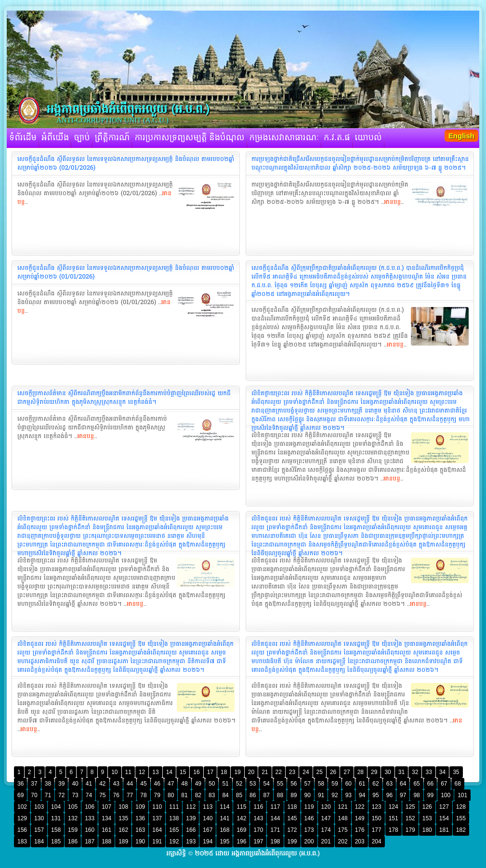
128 (461, 807)
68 (458, 784)
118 (292, 807)
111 (174, 807)
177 (377, 830)
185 (56, 841)
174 (326, 830)
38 (48, 784)
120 (326, 807)
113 (208, 807)
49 (198, 784)
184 (39, 841)
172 (292, 830)
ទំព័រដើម (23, 138)
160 (90, 830)
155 (461, 818)
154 (444, 818)
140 (208, 818)
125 (410, 807)
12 (142, 772)
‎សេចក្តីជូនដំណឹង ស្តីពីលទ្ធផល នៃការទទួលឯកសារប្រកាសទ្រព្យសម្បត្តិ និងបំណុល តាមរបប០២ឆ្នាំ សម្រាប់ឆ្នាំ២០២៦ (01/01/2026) (126, 272)
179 (410, 830)
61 (362, 784)
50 (212, 784)
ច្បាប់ (82, 138)
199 (292, 841)
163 (140, 830)
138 (174, 818)
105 (73, 807)
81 (184, 795)
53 (253, 784)
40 (75, 784)
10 (114, 772)
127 (444, 807)
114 (224, 807)
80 (171, 795)
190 (140, 841)
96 (389, 795)
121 (343, 807)
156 (22, 830)
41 (89, 784)
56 (294, 784)
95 (375, 795)
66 (430, 784)
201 (326, 841)
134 (106, 818)
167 (208, 830)
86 (253, 795)
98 (416, 795)
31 (401, 772)
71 (48, 795)
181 (444, 830)
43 (116, 784)
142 (241, 818)
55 (280, 784)
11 (128, 772)
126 (427, 807)
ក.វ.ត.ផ (337, 138)
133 (90, 818)
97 (403, 795)
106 (90, 807)
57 (308, 784)
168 (224, 830)
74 (89, 795)
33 (428, 772)
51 (225, 784)
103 (39, 807)
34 (442, 772)
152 (410, 818)
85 (239, 795)
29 (374, 772)
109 (140, 807)
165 (174, 830)
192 (174, 841)
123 (377, 807)
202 (343, 841)
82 (198, 795)
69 (20, 795)
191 (157, 841)
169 (241, 830)
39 (61, 784)
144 (275, 818)
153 (427, 818)
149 (360, 818)
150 (377, 818)
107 (106, 807)
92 (335, 795)
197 (258, 841)
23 (292, 772)
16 (196, 772)
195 (224, 841)
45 (143, 784)
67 (444, 784)
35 (456, 772)
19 (237, 772)
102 (22, 807)
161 (106, 830)
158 (56, 830)
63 (389, 784)
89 (294, 795)
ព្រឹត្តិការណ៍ (112, 138)
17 (210, 772)
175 (343, 830)
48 (184, 784)
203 (360, 841)
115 (241, 807)
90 (308, 795)
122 (360, 807)
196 (241, 841)
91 (321, 795)
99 (430, 795)
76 (116, 795)
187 (90, 841)
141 (224, 818)
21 (265, 772)
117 (275, 807)
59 (335, 784)
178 (394, 830)
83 (212, 795)
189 (123, 841)
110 (157, 807)
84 (225, 795)
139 (191, 818)
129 (22, 818)
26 (333, 772)
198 (275, 841)
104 (56, 807)
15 (183, 772)
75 (102, 795)
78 (143, 795)
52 (239, 784)
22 (279, 772)
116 (258, 807)
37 (34, 784)
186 (73, 841)
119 (309, 807)
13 (155, 772)
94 (362, 795)
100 (446, 795)
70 (34, 795)
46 (157, 784)
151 (394, 818)
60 (348, 784)
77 (130, 795)
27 (347, 772)
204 (377, 841)
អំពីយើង (55, 138)
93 (348, 795)
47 (171, 784)
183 (22, 841)
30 (387, 772)
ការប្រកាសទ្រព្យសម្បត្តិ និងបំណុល (189, 138)
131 (56, 818)
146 (309, 818)
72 (61, 795)
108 (123, 807)
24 (306, 772)
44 (130, 784)
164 (157, 830)
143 (258, 818)
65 (416, 784)
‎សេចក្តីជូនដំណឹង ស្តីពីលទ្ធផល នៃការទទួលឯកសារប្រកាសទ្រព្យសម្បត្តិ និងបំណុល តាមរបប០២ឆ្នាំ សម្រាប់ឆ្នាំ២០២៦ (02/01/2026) (126, 163)
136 (140, 818)
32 (415, 772)
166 (191, 830)
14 (169, 772)
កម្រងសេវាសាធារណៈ (284, 138)
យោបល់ (368, 138)
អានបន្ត (392, 202)
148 (343, 818)
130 (39, 818)
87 (266, 795)
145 (292, 818)
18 (224, 772)
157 (39, 830)
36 (20, 784)
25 (320, 772)
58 (321, 784)
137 (157, 818)
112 (191, 807)
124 (394, 807)
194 (208, 841)
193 (191, 841)
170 (258, 830)
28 (361, 772)
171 (275, 830)
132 (73, 818)
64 (403, 784)
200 (309, 841)
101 (462, 795)
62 (375, 784)
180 (427, 830)
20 (251, 772)
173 (309, 830)
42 (102, 784)
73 (75, 795)
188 (106, 841)
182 (461, 830)
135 (123, 818)
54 (266, 784)
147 (326, 818)
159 (73, 830)
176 (360, 830)
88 (280, 795)
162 (123, 830)
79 (157, 795)
